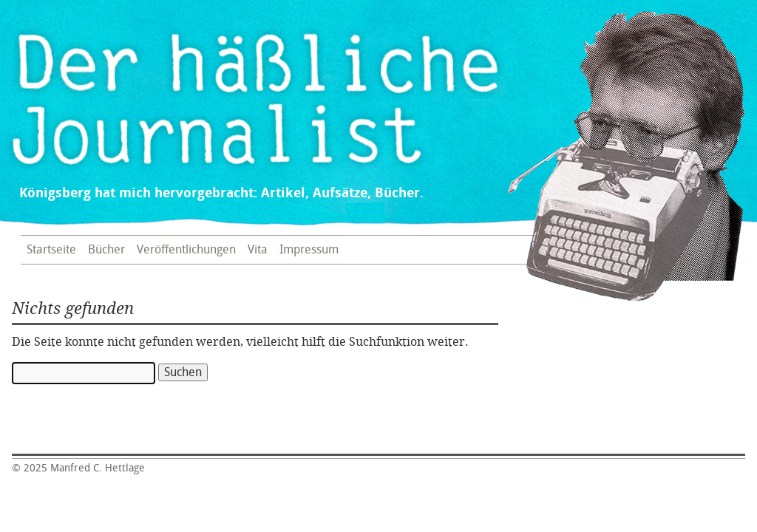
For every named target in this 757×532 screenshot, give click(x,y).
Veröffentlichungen (186, 250)
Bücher (106, 250)
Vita (258, 250)
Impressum (309, 250)
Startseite (51, 250)
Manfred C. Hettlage (78, 468)
